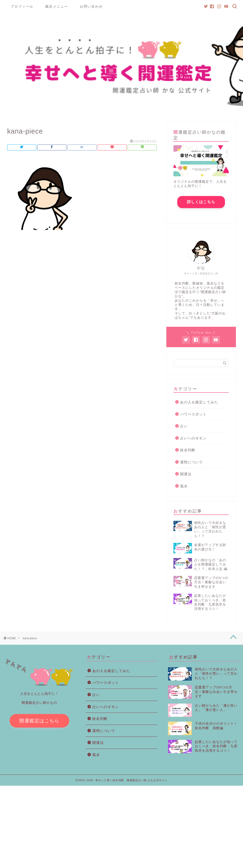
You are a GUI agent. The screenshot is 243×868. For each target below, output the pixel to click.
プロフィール (22, 6)
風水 (184, 498)
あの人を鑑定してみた (199, 414)
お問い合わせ (91, 6)
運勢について (192, 474)
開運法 (186, 486)
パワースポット (193, 426)
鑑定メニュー (57, 6)
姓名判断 (188, 462)
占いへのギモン (193, 450)
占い (184, 438)
